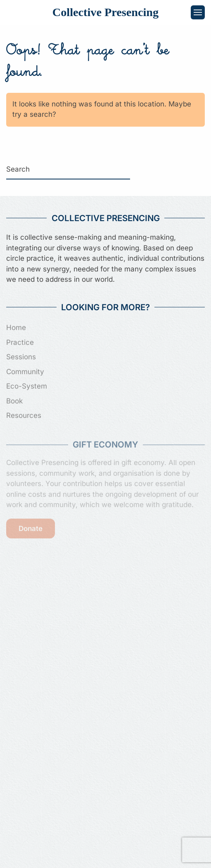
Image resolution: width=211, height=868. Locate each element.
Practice (20, 342)
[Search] (68, 170)
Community (25, 371)
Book (14, 400)
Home (16, 327)
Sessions (21, 356)
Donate (31, 527)
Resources (24, 415)
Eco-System (27, 385)
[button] (198, 12)
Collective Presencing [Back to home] (105, 12)
